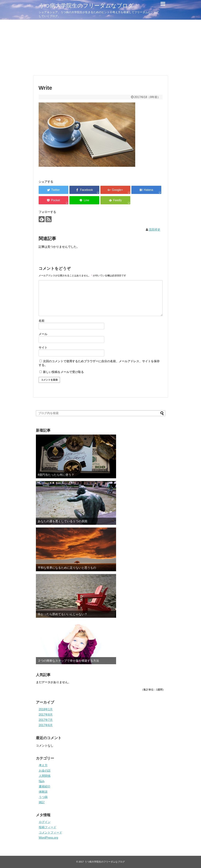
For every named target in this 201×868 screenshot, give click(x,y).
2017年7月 (46, 720)
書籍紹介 (45, 786)
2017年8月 (46, 715)
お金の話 (45, 771)
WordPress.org (48, 838)
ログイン (45, 822)
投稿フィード (48, 827)
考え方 (43, 765)
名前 (42, 321)
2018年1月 (46, 709)
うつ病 (43, 797)
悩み (42, 781)
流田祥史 (155, 230)
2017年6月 (46, 725)
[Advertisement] (100, 47)
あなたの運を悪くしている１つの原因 (63, 521)
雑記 (42, 802)
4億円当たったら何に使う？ (56, 475)
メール (43, 334)
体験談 (43, 792)
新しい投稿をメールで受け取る (63, 372)
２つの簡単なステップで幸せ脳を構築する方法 (68, 661)
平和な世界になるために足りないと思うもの (67, 568)
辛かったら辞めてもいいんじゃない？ (63, 614)
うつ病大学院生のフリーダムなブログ (86, 6)
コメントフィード (50, 833)
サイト (43, 348)
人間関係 (45, 776)
